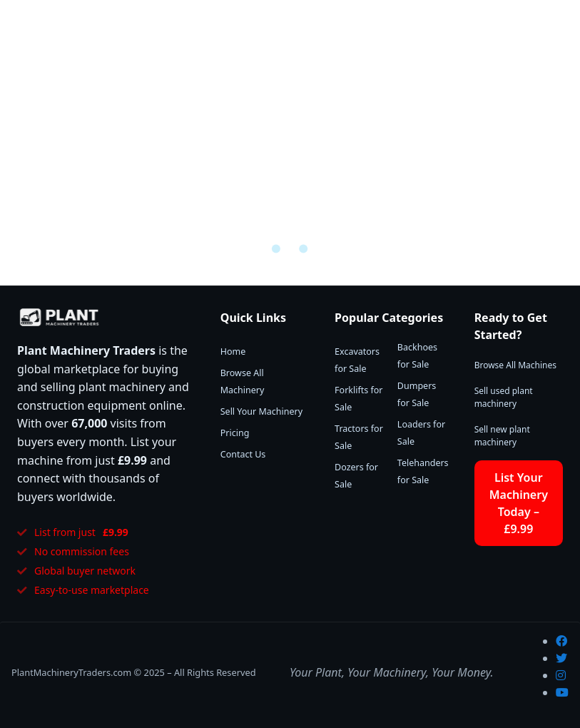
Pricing (235, 433)
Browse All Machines (515, 365)
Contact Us (243, 454)
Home (233, 352)
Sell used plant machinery (504, 397)
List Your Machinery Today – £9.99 (519, 503)
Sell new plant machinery (502, 436)
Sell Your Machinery (261, 411)
